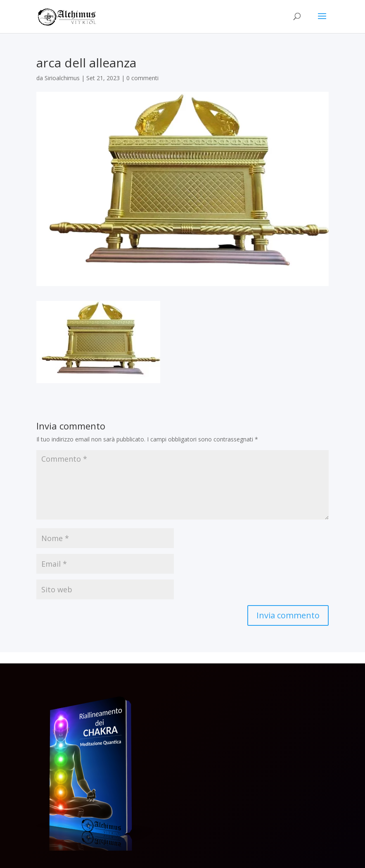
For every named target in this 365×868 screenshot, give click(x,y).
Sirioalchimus (62, 78)
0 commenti (142, 78)
